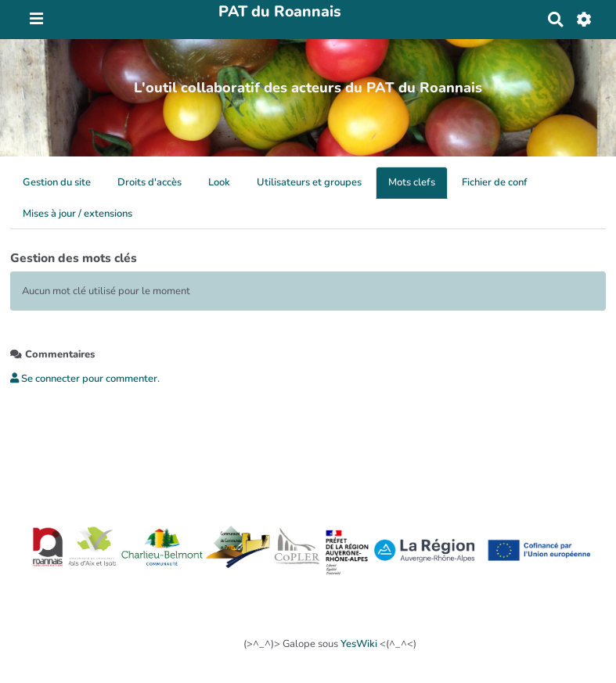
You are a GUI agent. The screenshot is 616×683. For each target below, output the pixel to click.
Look (219, 182)
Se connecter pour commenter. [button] (85, 379)
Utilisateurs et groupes (309, 182)
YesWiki (359, 644)
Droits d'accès (149, 182)
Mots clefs (412, 182)
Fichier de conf (495, 182)
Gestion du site (57, 182)
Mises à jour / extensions (77, 214)
